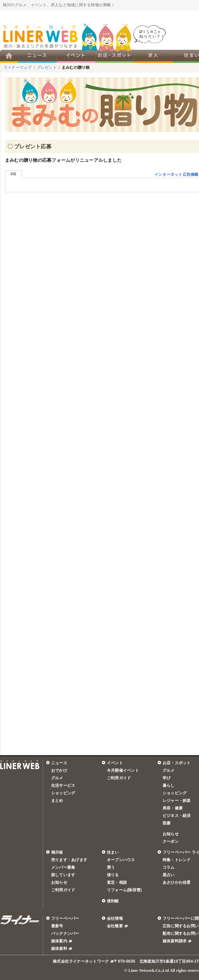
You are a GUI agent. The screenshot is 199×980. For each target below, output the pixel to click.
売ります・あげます (69, 860)
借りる (113, 875)
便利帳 (113, 901)
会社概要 (115, 926)
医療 (167, 823)
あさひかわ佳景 (177, 882)
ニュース (59, 763)
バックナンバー (65, 934)
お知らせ (171, 834)
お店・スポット (177, 763)
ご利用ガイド (119, 778)
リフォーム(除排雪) (124, 890)
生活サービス (63, 786)
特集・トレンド (177, 860)
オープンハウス (121, 860)
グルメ (57, 778)
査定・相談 (117, 882)
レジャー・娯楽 (177, 801)
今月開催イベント (123, 770)
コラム (169, 867)
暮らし (169, 786)
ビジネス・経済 (177, 816)
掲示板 (57, 852)
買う (111, 867)
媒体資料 (59, 949)
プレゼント (47, 67)
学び (167, 778)
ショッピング (63, 793)
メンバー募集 (63, 867)
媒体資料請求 (175, 941)
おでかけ (59, 770)
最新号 (57, 926)
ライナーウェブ (18, 67)
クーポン (171, 841)
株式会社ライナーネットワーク (81, 961)
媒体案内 (59, 941)
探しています (63, 875)
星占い (169, 875)
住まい (113, 852)
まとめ (57, 801)
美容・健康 (173, 808)
